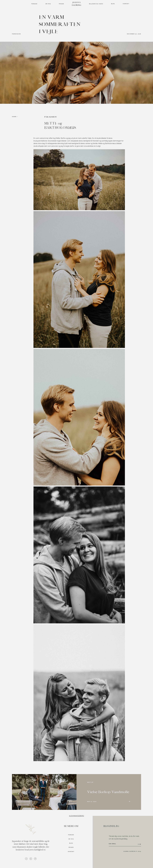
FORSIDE (34, 4)
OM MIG (71, 839)
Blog (113, 4)
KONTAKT (71, 852)
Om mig (48, 4)
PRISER (71, 847)
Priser (61, 4)
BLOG (71, 843)
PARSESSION (16, 34)
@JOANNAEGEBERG (76, 816)
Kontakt (126, 4)
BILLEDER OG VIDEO (96, 4)
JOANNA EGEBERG (77, 4)
